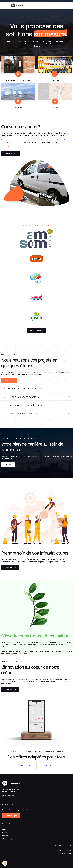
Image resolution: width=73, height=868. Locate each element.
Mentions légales (9, 839)
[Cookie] (5, 863)
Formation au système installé (37, 414)
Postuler (8, 464)
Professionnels (25, 766)
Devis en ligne (11, 816)
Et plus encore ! (37, 330)
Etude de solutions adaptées (37, 397)
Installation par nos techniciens (37, 405)
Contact (5, 829)
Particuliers (48, 766)
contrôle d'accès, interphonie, (57, 140)
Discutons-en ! (10, 153)
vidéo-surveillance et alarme (21, 142)
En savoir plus (10, 568)
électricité (5, 142)
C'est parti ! (9, 380)
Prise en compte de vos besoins (37, 388)
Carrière (5, 836)
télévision (41, 140)
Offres (5, 832)
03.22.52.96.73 (8, 796)
